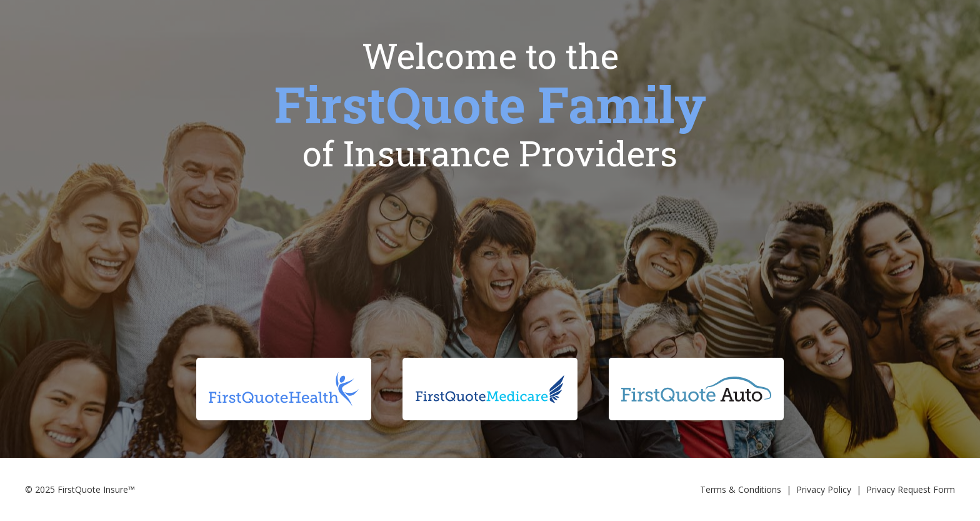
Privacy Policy (824, 489)
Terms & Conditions (741, 489)
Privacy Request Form (911, 489)
